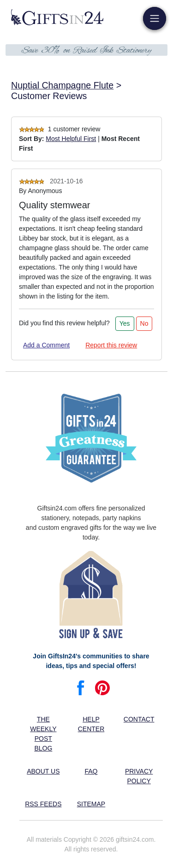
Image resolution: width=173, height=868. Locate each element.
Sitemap (91, 804)
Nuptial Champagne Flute (62, 85)
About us (43, 771)
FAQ (91, 771)
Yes (125, 323)
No (144, 323)
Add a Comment (46, 345)
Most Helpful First (71, 139)
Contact (139, 719)
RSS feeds (43, 804)
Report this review (111, 345)
